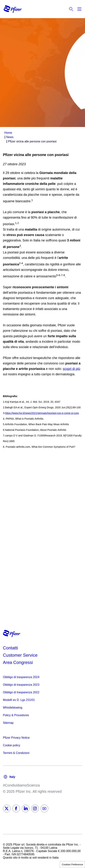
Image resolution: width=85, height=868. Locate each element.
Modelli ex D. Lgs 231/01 (19, 700)
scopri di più (71, 369)
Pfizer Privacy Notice (16, 738)
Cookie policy (12, 745)
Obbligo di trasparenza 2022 (21, 692)
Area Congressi (18, 662)
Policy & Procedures (16, 715)
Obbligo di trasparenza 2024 (21, 677)
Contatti (10, 648)
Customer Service (20, 655)
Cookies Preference (72, 864)
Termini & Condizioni (16, 753)
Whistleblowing (13, 708)
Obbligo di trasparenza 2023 (21, 685)
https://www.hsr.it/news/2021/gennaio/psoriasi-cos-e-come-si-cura (42, 413)
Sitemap (8, 723)
